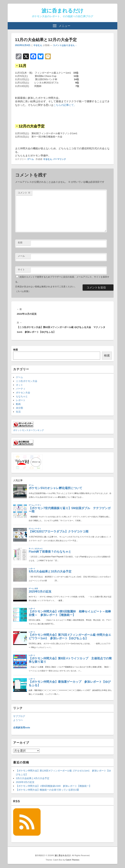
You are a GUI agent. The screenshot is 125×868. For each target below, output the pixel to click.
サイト (21, 270)
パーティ (21, 389)
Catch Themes (72, 860)
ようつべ (18, 720)
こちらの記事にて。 (65, 105)
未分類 (19, 408)
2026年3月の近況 (25, 782)
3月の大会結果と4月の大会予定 (33, 778)
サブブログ (19, 716)
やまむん (38, 45)
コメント (24, 193)
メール (21, 256)
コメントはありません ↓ (65, 45)
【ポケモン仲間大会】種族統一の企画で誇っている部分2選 (47, 790)
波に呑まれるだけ (62, 11)
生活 (18, 412)
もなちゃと (22, 396)
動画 (18, 404)
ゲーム (31, 159)
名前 (20, 243)
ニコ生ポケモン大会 (27, 381)
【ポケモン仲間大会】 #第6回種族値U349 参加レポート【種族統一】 (54, 786)
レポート (21, 400)
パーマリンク (59, 159)
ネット (19, 385)
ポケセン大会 (23, 393)
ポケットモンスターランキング (29, 430)
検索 (16, 350)
